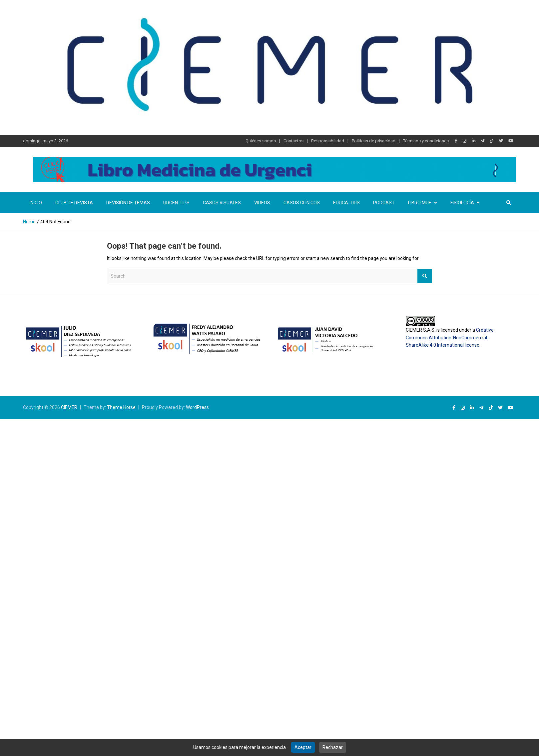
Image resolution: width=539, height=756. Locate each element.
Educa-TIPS (346, 203)
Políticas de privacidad (374, 141)
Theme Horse (121, 407)
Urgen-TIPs (176, 203)
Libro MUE (420, 203)
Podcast (384, 203)
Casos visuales (222, 203)
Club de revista (74, 203)
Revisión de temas (128, 203)
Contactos (293, 141)
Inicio (36, 203)
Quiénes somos (261, 141)
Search (425, 276)
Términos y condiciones (426, 141)
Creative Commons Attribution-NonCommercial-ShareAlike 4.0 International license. (450, 337)
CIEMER (69, 407)
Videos (262, 203)
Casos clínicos (302, 203)
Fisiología (462, 203)
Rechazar (333, 747)
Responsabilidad (328, 141)
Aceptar (303, 747)
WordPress (197, 407)
